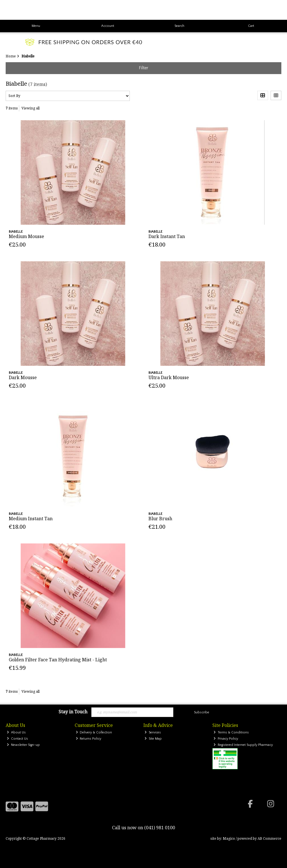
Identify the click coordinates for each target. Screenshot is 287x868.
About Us (16, 732)
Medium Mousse (26, 236)
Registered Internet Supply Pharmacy (243, 745)
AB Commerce (269, 838)
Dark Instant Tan (167, 236)
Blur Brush (160, 519)
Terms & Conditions (231, 732)
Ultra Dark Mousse (169, 377)
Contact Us (17, 739)
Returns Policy (89, 739)
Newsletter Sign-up (23, 745)
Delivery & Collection (94, 732)
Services (153, 732)
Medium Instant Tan (31, 519)
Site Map (153, 739)
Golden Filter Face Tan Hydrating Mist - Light (58, 660)
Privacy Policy (226, 739)
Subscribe (202, 712)
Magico (229, 838)
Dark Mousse (23, 377)
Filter (143, 68)
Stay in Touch (73, 712)
